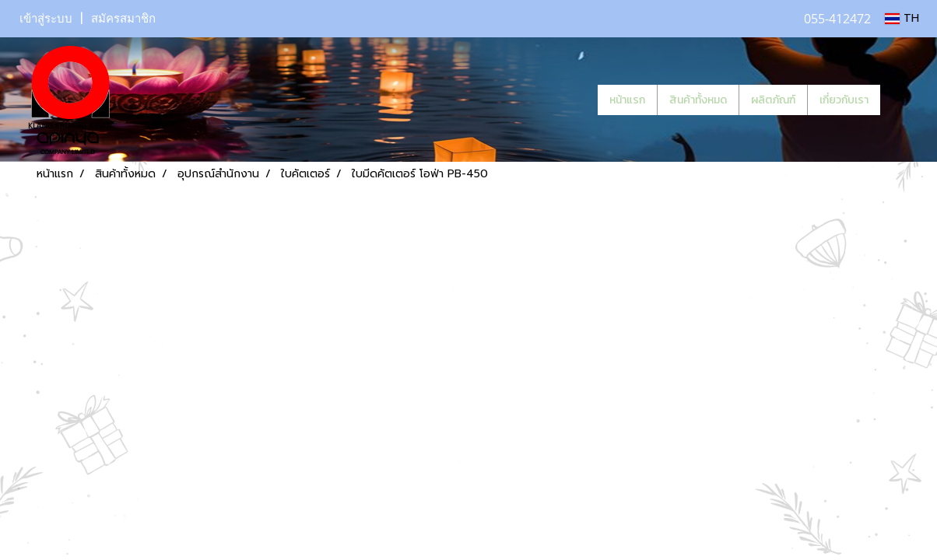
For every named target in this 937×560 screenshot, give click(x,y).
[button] (904, 100)
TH (902, 18)
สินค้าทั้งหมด (698, 100)
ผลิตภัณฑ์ (773, 100)
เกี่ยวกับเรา (844, 100)
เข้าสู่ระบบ (46, 19)
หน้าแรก (627, 100)
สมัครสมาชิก (123, 19)
